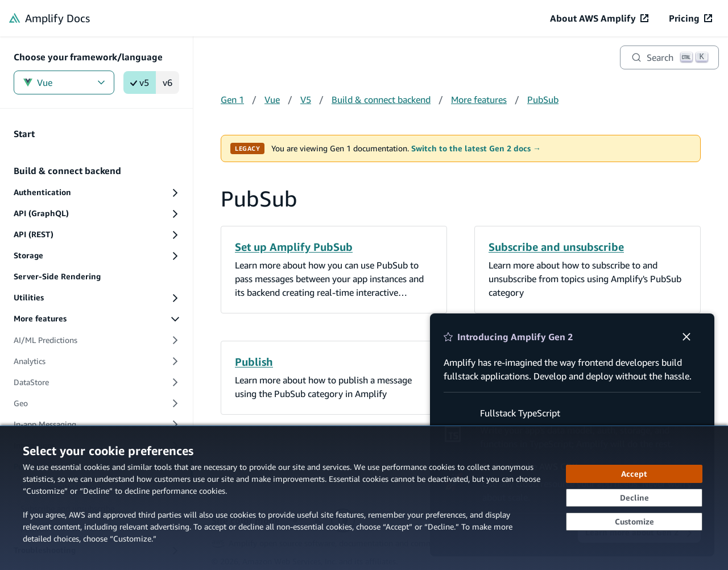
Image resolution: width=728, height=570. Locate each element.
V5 (306, 100)
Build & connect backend (381, 100)
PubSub (543, 100)
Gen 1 (232, 100)
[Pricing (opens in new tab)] (690, 18)
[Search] (669, 57)
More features (479, 100)
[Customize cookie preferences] (634, 522)
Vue (64, 82)
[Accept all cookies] (634, 474)
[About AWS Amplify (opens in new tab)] (599, 18)
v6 (167, 82)
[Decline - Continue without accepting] (634, 498)
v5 (140, 82)
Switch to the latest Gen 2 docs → (476, 148)
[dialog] (364, 498)
